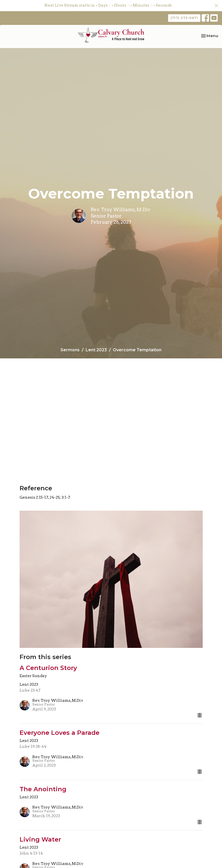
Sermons (70, 350)
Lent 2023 (96, 350)
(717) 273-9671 (184, 18)
